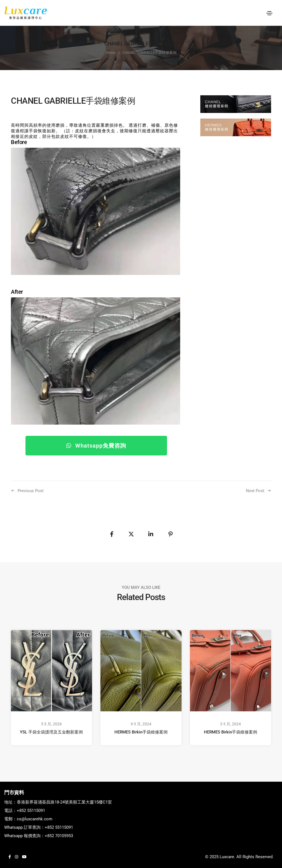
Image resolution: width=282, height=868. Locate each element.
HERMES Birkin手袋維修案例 (141, 732)
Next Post (255, 491)
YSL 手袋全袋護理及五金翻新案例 (51, 732)
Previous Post (31, 491)
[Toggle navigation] (269, 13)
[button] (96, 446)
